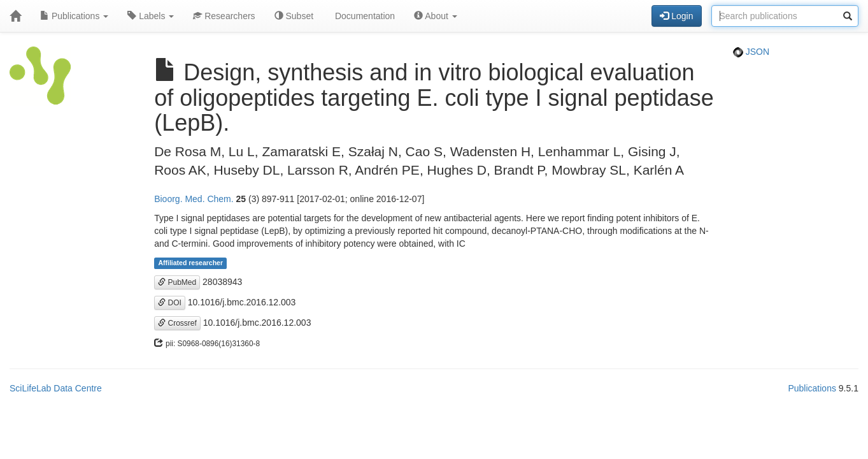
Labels (151, 16)
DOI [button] (170, 303)
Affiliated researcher (190, 263)
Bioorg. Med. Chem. (194, 199)
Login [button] (676, 16)
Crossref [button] (177, 323)
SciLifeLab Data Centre (56, 388)
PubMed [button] (177, 282)
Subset (294, 16)
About (436, 16)
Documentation (364, 16)
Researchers (224, 16)
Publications (74, 16)
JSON (751, 52)
